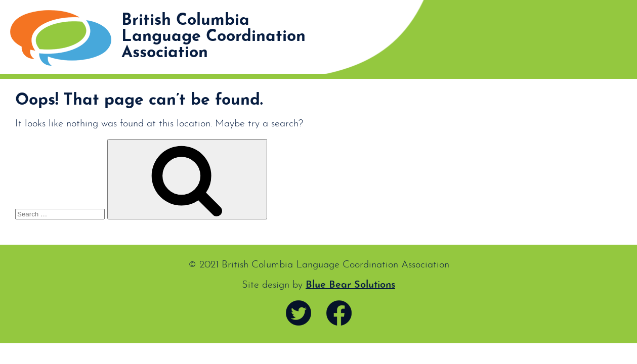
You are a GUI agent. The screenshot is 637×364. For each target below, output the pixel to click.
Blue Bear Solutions (350, 285)
